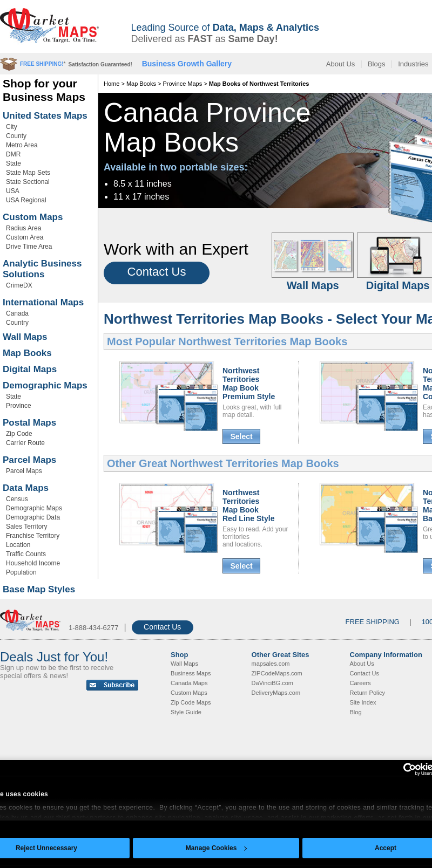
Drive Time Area (29, 247)
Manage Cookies (217, 848)
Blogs (377, 64)
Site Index (363, 702)
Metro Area (22, 145)
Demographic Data (33, 517)
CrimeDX (19, 285)
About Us (340, 64)
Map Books (27, 353)
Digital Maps (30, 369)
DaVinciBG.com (272, 683)
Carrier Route (25, 443)
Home (112, 84)
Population (21, 572)
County (16, 136)
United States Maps (45, 116)
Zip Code (19, 434)
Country (17, 323)
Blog (356, 712)
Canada (17, 313)
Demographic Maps (45, 385)
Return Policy (367, 693)
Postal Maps (29, 423)
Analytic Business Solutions (42, 269)
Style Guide (186, 712)
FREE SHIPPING (373, 622)
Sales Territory (26, 527)
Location (18, 545)
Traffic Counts (26, 554)
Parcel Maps (29, 460)
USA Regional (26, 200)
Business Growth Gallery (187, 64)
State (13, 163)
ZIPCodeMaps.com (277, 673)
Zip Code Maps (191, 702)
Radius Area (23, 228)
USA (13, 191)
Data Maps (26, 488)
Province (19, 406)
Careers (360, 683)
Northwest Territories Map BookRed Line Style (248, 505)
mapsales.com (271, 664)
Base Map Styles (39, 589)
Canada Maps (189, 683)
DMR (13, 154)
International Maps (43, 302)
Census (17, 499)
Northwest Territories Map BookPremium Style (249, 384)
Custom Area (25, 237)
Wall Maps (25, 337)
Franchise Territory (33, 536)
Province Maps (182, 84)
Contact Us (157, 272)
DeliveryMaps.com (276, 693)
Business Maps (191, 673)
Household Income (33, 563)
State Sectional (28, 182)
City (12, 127)
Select (241, 436)
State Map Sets (28, 173)
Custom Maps (33, 217)
